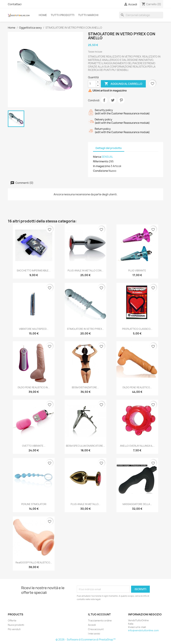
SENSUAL (107, 157)
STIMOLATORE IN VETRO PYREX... (85, 329)
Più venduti (14, 629)
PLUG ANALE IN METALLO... (85, 504)
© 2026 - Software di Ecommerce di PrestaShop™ (86, 640)
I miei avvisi (94, 634)
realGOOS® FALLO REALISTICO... (34, 562)
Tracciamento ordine (100, 621)
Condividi (104, 100)
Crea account (96, 629)
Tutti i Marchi (88, 15)
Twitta (113, 100)
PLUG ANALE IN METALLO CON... (85, 270)
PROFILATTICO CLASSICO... (137, 329)
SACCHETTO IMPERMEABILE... (34, 270)
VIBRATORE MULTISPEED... (34, 329)
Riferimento (101, 161)
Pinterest (121, 100)
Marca (97, 157)
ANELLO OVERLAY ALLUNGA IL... (137, 446)
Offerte (12, 621)
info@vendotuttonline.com (143, 630)
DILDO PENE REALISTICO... (137, 387)
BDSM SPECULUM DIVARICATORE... (85, 446)
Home (43, 15)
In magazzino (102, 166)
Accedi (92, 625)
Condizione (101, 171)
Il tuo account (99, 614)
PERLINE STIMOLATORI (34, 504)
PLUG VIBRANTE (137, 270)
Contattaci (15, 4)
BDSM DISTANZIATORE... (85, 387)
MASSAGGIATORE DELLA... (137, 504)
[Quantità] (92, 84)
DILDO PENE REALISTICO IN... (34, 387)
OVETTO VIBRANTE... (34, 446)
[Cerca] (141, 15)
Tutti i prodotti (63, 15)
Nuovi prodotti (16, 625)
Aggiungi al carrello (123, 84)
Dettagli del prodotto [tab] (109, 148)
